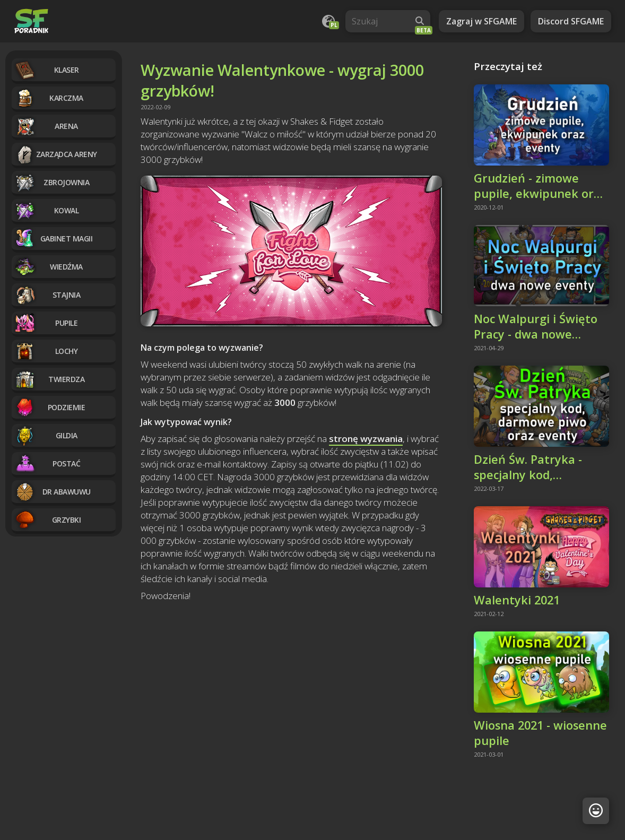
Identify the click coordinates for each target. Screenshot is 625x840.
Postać (47, 464)
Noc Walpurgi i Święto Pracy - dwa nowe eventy (536, 326)
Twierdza (49, 379)
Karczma (49, 98)
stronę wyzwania (366, 439)
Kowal (46, 210)
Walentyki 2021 (517, 600)
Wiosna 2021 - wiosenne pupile (540, 733)
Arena (46, 126)
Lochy (46, 351)
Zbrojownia (52, 182)
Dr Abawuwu (53, 492)
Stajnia (47, 295)
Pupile (46, 323)
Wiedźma (49, 267)
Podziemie (50, 407)
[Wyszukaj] (420, 21)
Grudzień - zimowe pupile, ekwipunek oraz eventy (540, 186)
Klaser (47, 70)
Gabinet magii (53, 239)
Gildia (46, 435)
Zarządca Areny (56, 154)
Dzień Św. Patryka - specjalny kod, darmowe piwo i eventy (540, 467)
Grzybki (47, 520)
